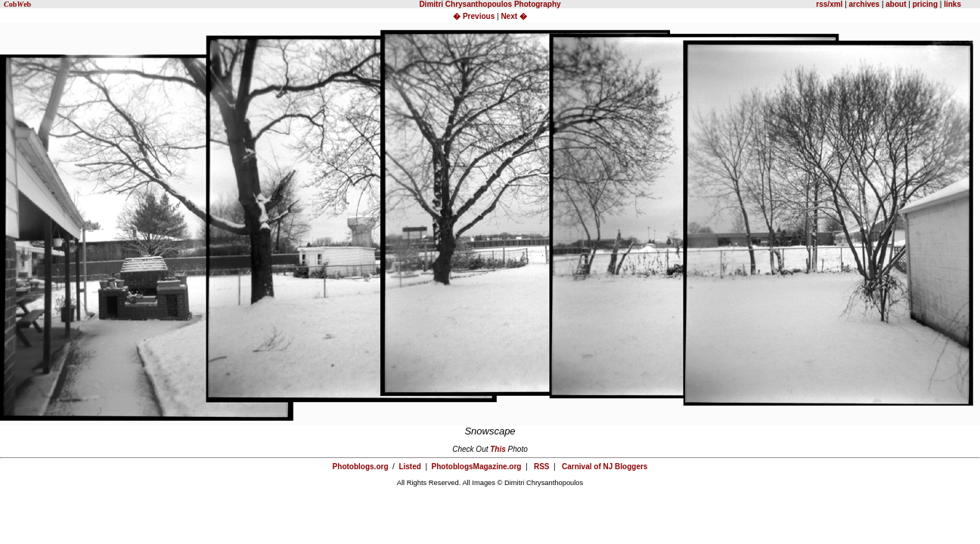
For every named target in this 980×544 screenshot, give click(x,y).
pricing (925, 4)
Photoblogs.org (361, 467)
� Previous (475, 16)
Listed (409, 467)
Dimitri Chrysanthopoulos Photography (490, 4)
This (498, 449)
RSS (542, 467)
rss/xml (829, 4)
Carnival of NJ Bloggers (605, 467)
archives (865, 4)
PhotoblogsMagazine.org (477, 467)
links (951, 4)
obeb (17, 4)
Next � (513, 16)
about (896, 4)
